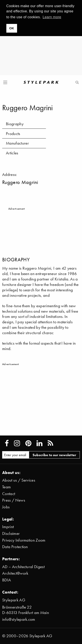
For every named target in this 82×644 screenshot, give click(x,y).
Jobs (6, 507)
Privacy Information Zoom (24, 540)
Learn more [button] (52, 17)
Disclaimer (11, 533)
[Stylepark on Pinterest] (28, 443)
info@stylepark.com (19, 619)
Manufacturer (17, 143)
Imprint (8, 527)
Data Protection (15, 547)
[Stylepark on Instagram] (17, 443)
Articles (12, 153)
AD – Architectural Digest (23, 567)
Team (6, 487)
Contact (9, 494)
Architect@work (15, 573)
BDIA (7, 580)
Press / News (14, 500)
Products (13, 134)
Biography (15, 124)
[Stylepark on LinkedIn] (39, 443)
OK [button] (12, 28)
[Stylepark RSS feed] (50, 443)
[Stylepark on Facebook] (7, 443)
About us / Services (19, 480)
